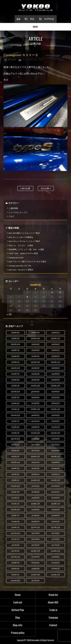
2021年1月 (15, 457)
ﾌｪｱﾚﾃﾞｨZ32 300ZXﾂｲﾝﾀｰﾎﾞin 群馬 (23, 253)
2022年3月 (35, 427)
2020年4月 (15, 474)
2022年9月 (35, 415)
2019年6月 (35, 492)
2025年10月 (16, 344)
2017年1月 (15, 551)
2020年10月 (16, 462)
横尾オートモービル (36, 8)
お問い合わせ (18, 19)
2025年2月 (56, 356)
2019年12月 (36, 480)
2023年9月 (35, 392)
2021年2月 (56, 451)
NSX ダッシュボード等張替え (21, 237)
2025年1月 (15, 362)
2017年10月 (16, 533)
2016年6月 (35, 563)
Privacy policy (18, 633)
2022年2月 (56, 427)
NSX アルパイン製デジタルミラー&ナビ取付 (27, 262)
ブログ (41, 60)
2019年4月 (15, 498)
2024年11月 (55, 362)
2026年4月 (15, 333)
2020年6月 (35, 468)
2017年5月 (56, 539)
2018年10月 (16, 510)
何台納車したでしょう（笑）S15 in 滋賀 (26, 249)
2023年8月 (56, 392)
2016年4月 (15, 569)
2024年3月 (35, 380)
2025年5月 (56, 350)
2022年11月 (55, 409)
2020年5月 (56, 468)
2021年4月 (15, 451)
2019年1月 (15, 504)
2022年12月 (36, 409)
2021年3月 (35, 451)
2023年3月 (35, 403)
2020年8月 (56, 462)
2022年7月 (15, 421)
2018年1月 (15, 527)
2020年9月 (35, 462)
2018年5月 (56, 516)
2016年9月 (35, 557)
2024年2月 (56, 380)
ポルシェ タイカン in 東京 (21, 245)
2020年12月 (36, 457)
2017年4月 (15, 545)
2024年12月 (36, 362)
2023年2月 (56, 403)
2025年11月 (55, 339)
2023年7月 (15, 398)
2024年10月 (16, 368)
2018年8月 (56, 510)
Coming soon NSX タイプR (20, 266)
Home (18, 595)
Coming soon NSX (16, 258)
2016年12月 (36, 551)
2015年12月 (36, 575)
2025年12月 (36, 339)
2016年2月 (56, 569)
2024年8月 (56, 368)
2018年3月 (35, 522)
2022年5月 (56, 421)
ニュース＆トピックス (30, 60)
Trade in (53, 610)
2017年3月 (35, 545)
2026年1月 (15, 339)
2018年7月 (15, 516)
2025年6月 (35, 350)
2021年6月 (35, 445)
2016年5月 (56, 563)
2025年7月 (15, 350)
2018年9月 (35, 510)
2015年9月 (35, 581)
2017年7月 (15, 539)
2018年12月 (36, 504)
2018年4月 (15, 522)
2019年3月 (35, 498)
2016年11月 (55, 551)
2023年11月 (55, 386)
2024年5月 (56, 374)
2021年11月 (55, 433)
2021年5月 (56, 445)
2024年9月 (35, 368)
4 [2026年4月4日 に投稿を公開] (52, 292)
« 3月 (9, 314)
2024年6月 (35, 374)
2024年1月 (15, 386)
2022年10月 (16, 415)
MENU (35, 27)
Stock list (53, 595)
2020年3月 (35, 474)
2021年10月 (16, 439)
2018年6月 (35, 516)
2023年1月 (15, 409)
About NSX (53, 602)
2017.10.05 (12, 60)
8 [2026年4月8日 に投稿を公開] (27, 297)
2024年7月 (15, 374)
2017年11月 (55, 527)
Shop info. (18, 625)
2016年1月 (15, 575)
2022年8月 (56, 415)
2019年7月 (15, 492)
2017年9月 (35, 533)
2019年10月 (16, 486)
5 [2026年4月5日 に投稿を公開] (60, 292)
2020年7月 (15, 468)
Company (53, 617)
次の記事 (46, 189)
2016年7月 (15, 563)
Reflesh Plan (18, 610)
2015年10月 (16, 581)
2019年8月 (56, 486)
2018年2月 (56, 522)
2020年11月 (55, 457)
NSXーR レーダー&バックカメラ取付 (24, 241)
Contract (18, 602)
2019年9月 (35, 486)
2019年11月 (55, 480)
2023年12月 (36, 386)
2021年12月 (36, 433)
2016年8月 (56, 557)
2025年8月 (56, 344)
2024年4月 (15, 380)
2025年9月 (35, 344)
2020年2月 (56, 474)
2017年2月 (56, 545)
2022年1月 (15, 433)
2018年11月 (55, 504)
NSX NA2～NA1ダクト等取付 (21, 270)
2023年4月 (15, 403)
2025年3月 (35, 356)
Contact (53, 625)
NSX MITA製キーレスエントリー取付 (24, 233)
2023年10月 (16, 392)
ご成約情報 (13, 208)
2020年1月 (15, 480)
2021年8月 (56, 439)
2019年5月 (56, 492)
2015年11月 (55, 575)
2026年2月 (56, 333)
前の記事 (25, 189)
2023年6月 (35, 398)
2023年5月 (56, 398)
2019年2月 (56, 498)
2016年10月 (16, 557)
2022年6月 (35, 421)
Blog (18, 617)
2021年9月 (35, 439)
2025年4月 (15, 356)
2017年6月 (35, 539)
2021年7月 (15, 445)
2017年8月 (56, 533)
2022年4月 (15, 427)
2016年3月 (35, 569)
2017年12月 (36, 527)
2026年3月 (35, 333)
